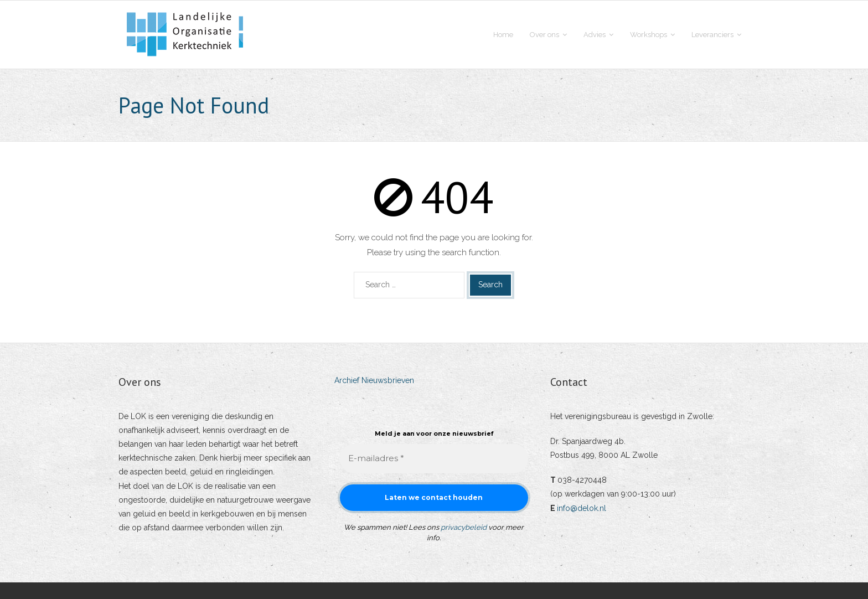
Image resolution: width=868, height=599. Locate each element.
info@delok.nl (582, 508)
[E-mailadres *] (434, 459)
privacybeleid (464, 527)
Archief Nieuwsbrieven (374, 380)
